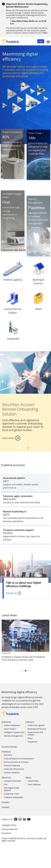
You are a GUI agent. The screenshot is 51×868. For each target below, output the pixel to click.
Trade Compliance (12, 725)
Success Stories (9, 747)
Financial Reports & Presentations (19, 759)
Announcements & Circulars (16, 762)
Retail (30, 738)
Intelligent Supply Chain (14, 732)
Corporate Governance (14, 769)
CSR (6, 784)
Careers (6, 802)
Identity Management (13, 736)
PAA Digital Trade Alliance (11, 789)
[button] (41, 41)
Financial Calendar (12, 766)
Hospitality (32, 742)
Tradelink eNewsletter (14, 797)
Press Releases (34, 784)
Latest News (33, 781)
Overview (8, 755)
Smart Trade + (10, 729)
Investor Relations (12, 773)
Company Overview (12, 781)
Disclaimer (6, 833)
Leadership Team (11, 794)
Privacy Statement (10, 829)
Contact (6, 807)
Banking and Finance (37, 729)
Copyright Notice (9, 825)
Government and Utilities (35, 734)
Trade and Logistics (36, 725)
